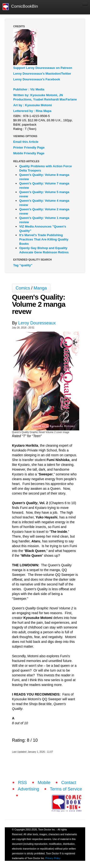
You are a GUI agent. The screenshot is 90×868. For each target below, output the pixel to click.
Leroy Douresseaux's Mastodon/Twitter (42, 74)
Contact (69, 783)
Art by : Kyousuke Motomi (33, 105)
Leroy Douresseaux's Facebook (37, 79)
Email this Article (26, 142)
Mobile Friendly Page (29, 153)
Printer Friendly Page (29, 147)
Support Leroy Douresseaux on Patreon (43, 68)
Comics (23, 288)
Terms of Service (66, 789)
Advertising (28, 789)
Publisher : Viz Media (29, 89)
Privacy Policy (53, 858)
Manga (40, 288)
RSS (22, 783)
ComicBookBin (20, 7)
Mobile (44, 783)
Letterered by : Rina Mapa (32, 111)
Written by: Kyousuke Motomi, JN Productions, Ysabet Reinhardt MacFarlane (45, 97)
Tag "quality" (23, 265)
